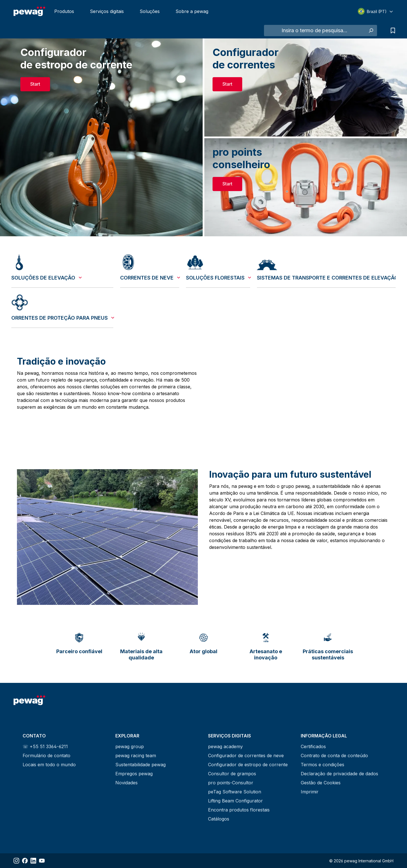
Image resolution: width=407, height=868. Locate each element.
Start (35, 84)
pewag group (130, 746)
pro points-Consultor (231, 783)
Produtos (64, 11)
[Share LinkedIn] (33, 861)
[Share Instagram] (16, 861)
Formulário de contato (46, 756)
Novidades (126, 783)
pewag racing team (136, 756)
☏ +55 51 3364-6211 (45, 746)
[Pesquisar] (371, 31)
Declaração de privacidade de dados (339, 774)
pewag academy (225, 746)
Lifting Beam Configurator (235, 801)
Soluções (150, 11)
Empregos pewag (134, 774)
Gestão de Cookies (321, 783)
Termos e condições (322, 765)
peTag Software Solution (235, 792)
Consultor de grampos (232, 774)
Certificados (313, 746)
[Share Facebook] (25, 861)
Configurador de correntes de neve (246, 756)
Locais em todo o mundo (49, 765)
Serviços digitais (107, 11)
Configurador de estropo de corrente (248, 765)
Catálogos (219, 819)
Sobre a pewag (192, 11)
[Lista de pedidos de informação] (391, 31)
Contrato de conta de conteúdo (334, 756)
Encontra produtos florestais (239, 810)
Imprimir (310, 792)
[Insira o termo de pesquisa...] (314, 31)
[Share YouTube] (42, 861)
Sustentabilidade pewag (140, 765)
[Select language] (376, 11)
